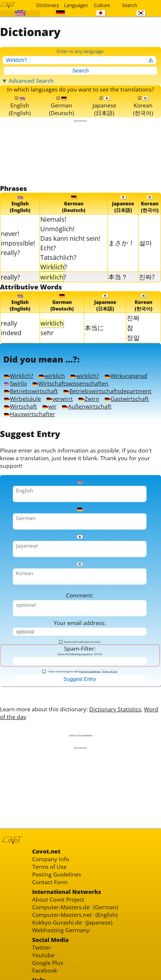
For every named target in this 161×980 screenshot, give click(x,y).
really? (10, 253)
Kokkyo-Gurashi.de (57, 922)
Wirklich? (19, 376)
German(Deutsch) (62, 107)
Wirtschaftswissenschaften (71, 383)
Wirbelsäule (23, 399)
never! (10, 234)
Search (130, 5)
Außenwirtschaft (87, 406)
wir (49, 406)
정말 (133, 338)
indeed (11, 333)
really (9, 323)
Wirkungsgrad (126, 376)
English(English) (20, 107)
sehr (47, 333)
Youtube (43, 955)
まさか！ (121, 243)
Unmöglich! (57, 229)
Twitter (41, 947)
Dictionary (48, 5)
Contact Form (50, 882)
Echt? (48, 248)
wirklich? (85, 376)
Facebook (45, 970)
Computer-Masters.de (61, 907)
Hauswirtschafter (30, 414)
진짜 (133, 318)
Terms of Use (109, 671)
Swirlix (16, 383)
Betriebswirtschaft (31, 391)
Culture (102, 5)
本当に (94, 328)
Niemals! (53, 219)
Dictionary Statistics (115, 709)
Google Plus (48, 963)
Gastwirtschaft (127, 399)
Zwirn (89, 399)
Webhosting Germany (61, 930)
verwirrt (60, 399)
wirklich (52, 376)
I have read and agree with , (80, 671)
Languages (75, 5)
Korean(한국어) (143, 107)
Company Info (51, 859)
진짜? (147, 277)
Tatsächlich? (58, 257)
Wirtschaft (21, 406)
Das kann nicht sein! (70, 238)
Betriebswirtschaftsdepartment (107, 391)
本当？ (118, 277)
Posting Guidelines (90, 671)
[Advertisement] (80, 153)
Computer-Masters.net (62, 915)
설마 (145, 243)
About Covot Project (58, 899)
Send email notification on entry (80, 642)
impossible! (18, 243)
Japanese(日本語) (104, 107)
